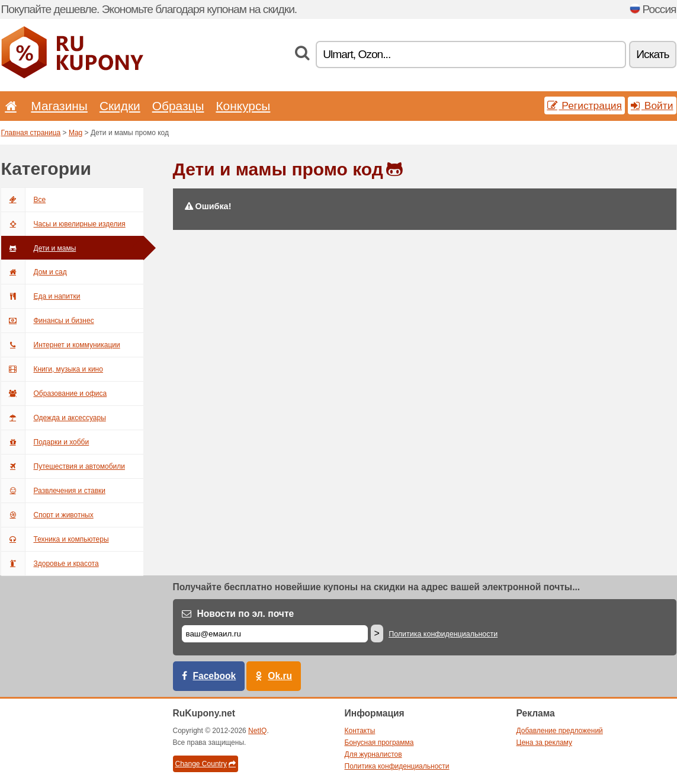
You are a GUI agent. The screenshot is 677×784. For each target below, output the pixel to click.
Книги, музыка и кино (52, 369)
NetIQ (257, 731)
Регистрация (585, 105)
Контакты (360, 731)
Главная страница (31, 133)
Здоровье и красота (50, 564)
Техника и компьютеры (55, 539)
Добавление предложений (560, 731)
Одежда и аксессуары (54, 418)
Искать (652, 54)
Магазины (59, 106)
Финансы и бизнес (48, 321)
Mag (76, 133)
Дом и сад (34, 272)
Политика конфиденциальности (443, 634)
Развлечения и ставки (54, 491)
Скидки (120, 106)
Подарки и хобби (45, 442)
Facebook (215, 676)
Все (24, 200)
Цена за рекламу (545, 743)
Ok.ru (280, 676)
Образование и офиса (54, 393)
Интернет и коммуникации (61, 345)
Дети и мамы (39, 248)
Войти (652, 105)
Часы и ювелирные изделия (63, 224)
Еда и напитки (41, 296)
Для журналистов (373, 754)
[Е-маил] (275, 634)
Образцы (178, 106)
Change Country (206, 764)
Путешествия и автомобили (63, 466)
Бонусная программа (379, 743)
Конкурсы (243, 106)
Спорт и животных (47, 515)
